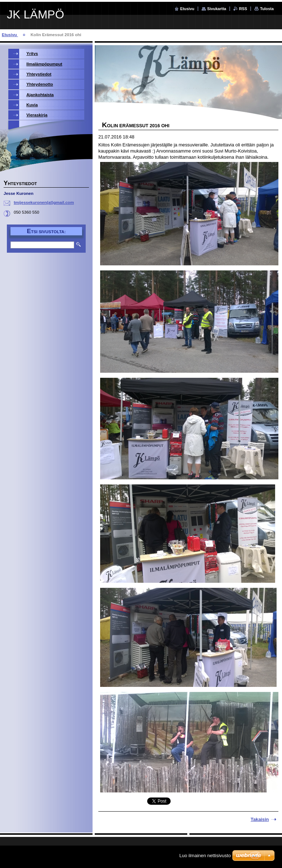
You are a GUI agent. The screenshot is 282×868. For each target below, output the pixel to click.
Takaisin (260, 819)
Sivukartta (217, 9)
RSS (243, 9)
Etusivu (187, 9)
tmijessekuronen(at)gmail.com (44, 202)
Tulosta (267, 9)
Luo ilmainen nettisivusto (205, 856)
